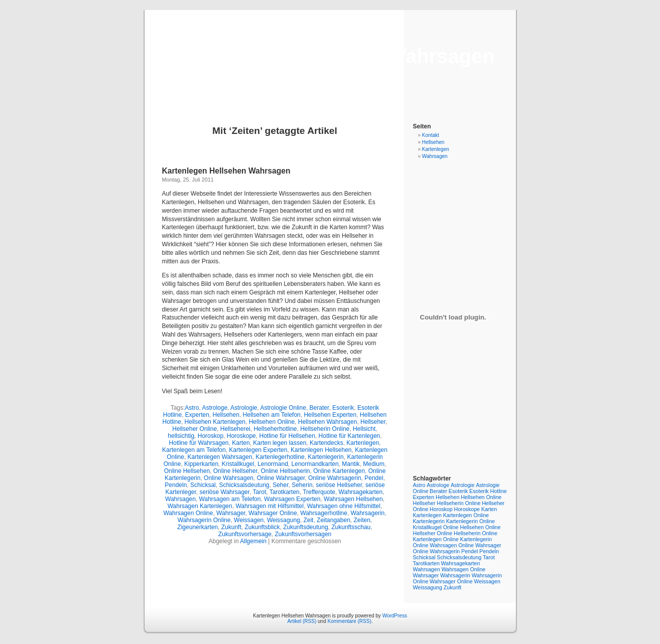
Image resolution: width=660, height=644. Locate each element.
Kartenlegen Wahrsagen (220, 457)
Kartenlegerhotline (280, 457)
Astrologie (244, 408)
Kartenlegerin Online (471, 521)
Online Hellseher (235, 471)
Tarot (260, 492)
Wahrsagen (180, 499)
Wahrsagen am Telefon (230, 499)
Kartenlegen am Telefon (194, 450)
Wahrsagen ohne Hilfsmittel (344, 506)
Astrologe (215, 408)
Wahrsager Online (273, 513)
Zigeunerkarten (197, 527)
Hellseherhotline (275, 429)
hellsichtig (181, 436)
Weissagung (284, 520)
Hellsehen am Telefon (272, 415)
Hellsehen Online (272, 422)
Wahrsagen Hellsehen (353, 499)
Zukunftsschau (351, 527)
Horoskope (241, 436)
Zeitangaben (334, 520)
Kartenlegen (363, 443)
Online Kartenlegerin (468, 539)
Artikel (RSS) (302, 621)
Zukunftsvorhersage (245, 534)
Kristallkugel (238, 464)
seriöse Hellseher (339, 485)
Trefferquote (319, 492)
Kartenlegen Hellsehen (321, 450)
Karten (241, 443)
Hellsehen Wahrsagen (328, 422)
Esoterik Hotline (488, 491)
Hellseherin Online (325, 429)
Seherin (302, 485)
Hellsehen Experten (330, 415)
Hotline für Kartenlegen (350, 436)
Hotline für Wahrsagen (199, 443)
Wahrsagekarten (361, 492)
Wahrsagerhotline (324, 513)
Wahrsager (231, 513)
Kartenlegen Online (466, 515)
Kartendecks (326, 443)
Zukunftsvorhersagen (303, 534)
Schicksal (203, 485)
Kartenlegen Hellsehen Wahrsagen (330, 56)
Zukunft (231, 527)
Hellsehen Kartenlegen (215, 422)
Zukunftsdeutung (305, 527)
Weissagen (249, 520)
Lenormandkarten (315, 464)
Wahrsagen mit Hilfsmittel (270, 506)
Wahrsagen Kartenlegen (200, 506)
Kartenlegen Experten (258, 450)
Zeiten (362, 520)
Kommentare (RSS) (350, 621)
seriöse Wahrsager (225, 492)
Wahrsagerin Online (204, 520)
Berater (319, 408)
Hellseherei (235, 429)
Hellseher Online (194, 429)
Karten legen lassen (280, 443)
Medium (374, 464)
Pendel (374, 478)
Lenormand (273, 464)
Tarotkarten (285, 492)
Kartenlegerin (325, 457)
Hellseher (373, 422)
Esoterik (343, 408)
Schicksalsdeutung (244, 485)
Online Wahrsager (281, 478)
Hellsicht (364, 429)
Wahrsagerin (368, 513)
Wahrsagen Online (188, 513)
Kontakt (431, 135)
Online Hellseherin (285, 471)
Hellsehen (226, 415)
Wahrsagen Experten (292, 499)
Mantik (351, 464)
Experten (197, 415)
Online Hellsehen (187, 471)
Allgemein (253, 541)
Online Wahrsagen (229, 478)
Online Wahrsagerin (335, 478)
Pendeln (176, 485)
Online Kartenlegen (339, 471)
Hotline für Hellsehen (287, 436)
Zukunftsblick (262, 527)
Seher (280, 485)
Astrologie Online (283, 408)
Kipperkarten (201, 464)
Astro (192, 408)
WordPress (395, 616)
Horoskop (211, 436)
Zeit (308, 520)
